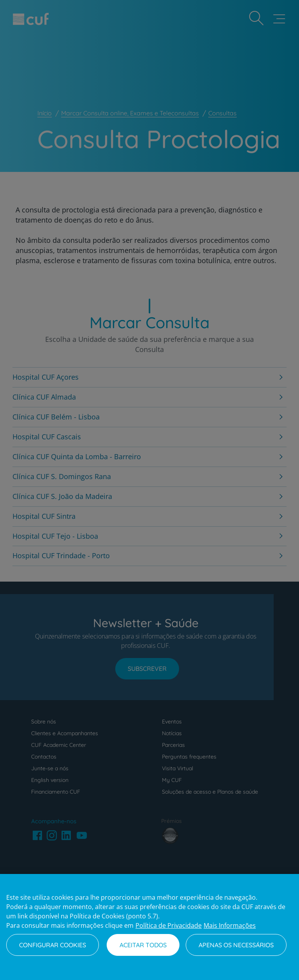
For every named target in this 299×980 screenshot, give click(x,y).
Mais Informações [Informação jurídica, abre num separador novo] (230, 925)
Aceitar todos (143, 945)
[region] (149, 927)
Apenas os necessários (236, 945)
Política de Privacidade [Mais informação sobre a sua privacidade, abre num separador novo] (169, 925)
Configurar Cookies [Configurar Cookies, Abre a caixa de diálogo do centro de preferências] (53, 945)
